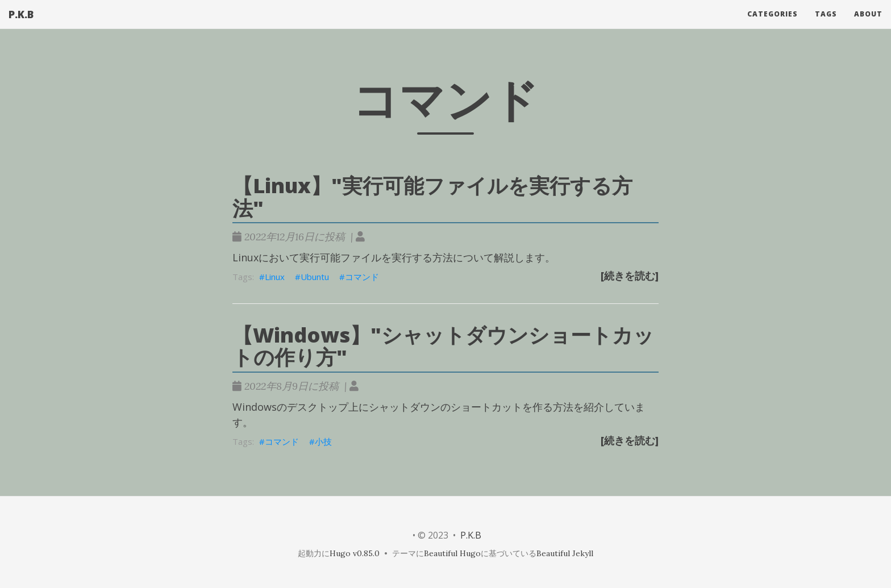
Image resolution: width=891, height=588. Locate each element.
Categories (773, 25)
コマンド (362, 277)
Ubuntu (315, 277)
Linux (275, 277)
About (868, 25)
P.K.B (21, 26)
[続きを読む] (630, 276)
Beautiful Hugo (452, 553)
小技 (323, 441)
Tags (826, 25)
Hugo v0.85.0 (355, 553)
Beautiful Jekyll (565, 553)
